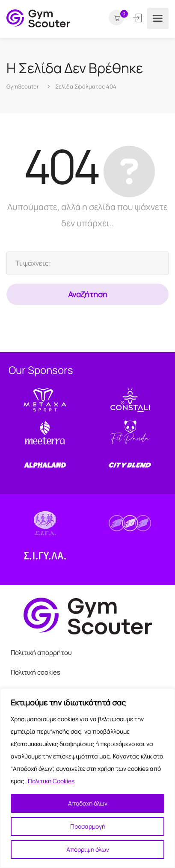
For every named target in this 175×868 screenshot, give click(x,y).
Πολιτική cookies (36, 672)
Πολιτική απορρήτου (41, 653)
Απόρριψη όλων (88, 849)
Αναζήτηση (88, 294)
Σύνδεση (138, 18)
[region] (87, 778)
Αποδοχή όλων (88, 803)
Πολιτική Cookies (51, 781)
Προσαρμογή (88, 826)
